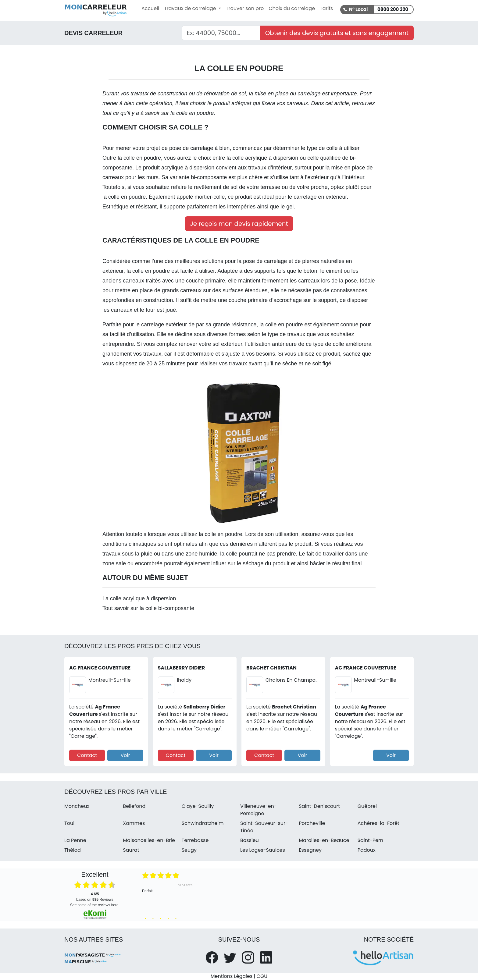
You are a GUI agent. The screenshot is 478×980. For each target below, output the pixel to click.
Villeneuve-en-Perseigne (259, 810)
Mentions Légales (232, 976)
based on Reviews (95, 897)
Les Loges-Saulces (263, 850)
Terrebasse (195, 840)
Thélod (73, 850)
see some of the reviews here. (95, 905)
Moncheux (77, 806)
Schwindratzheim (203, 823)
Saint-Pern (370, 840)
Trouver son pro (245, 8)
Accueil (150, 8)
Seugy (189, 850)
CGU (262, 976)
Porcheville (312, 823)
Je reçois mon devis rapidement (239, 224)
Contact (87, 755)
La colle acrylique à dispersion (139, 598)
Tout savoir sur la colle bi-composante (148, 608)
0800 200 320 (393, 9)
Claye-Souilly (198, 806)
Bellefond (134, 806)
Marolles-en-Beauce (324, 840)
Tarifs (326, 8)
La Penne (75, 840)
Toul (69, 823)
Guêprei (367, 806)
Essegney (310, 850)
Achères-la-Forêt (378, 823)
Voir (125, 755)
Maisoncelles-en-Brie (149, 840)
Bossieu (250, 840)
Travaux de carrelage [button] (191, 8)
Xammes (134, 823)
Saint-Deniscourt (319, 806)
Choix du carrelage (292, 8)
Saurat (131, 850)
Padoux (367, 850)
